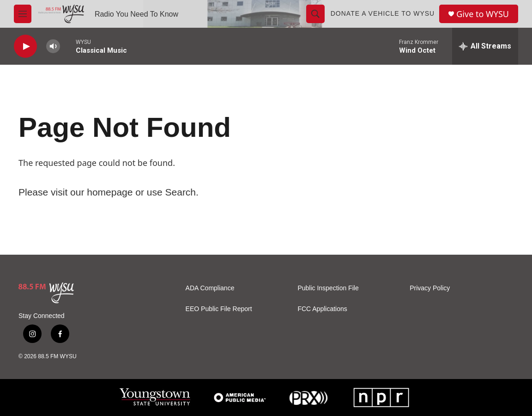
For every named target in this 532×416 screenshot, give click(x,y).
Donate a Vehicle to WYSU (383, 13)
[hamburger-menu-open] (23, 14)
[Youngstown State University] (155, 398)
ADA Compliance (210, 288)
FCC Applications (322, 309)
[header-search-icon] (315, 14)
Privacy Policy (430, 288)
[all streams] (485, 46)
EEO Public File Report (219, 309)
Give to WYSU (483, 14)
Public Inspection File (328, 288)
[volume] (53, 46)
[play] (25, 46)
